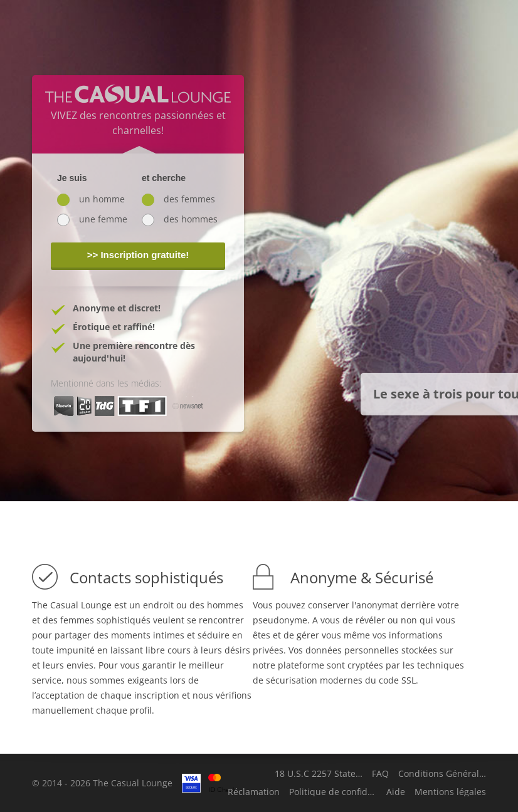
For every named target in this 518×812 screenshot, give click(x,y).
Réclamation (254, 792)
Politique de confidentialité (333, 792)
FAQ (380, 774)
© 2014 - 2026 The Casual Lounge (102, 783)
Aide (396, 792)
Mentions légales (450, 792)
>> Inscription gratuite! (138, 255)
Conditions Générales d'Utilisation (442, 774)
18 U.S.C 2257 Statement (319, 774)
